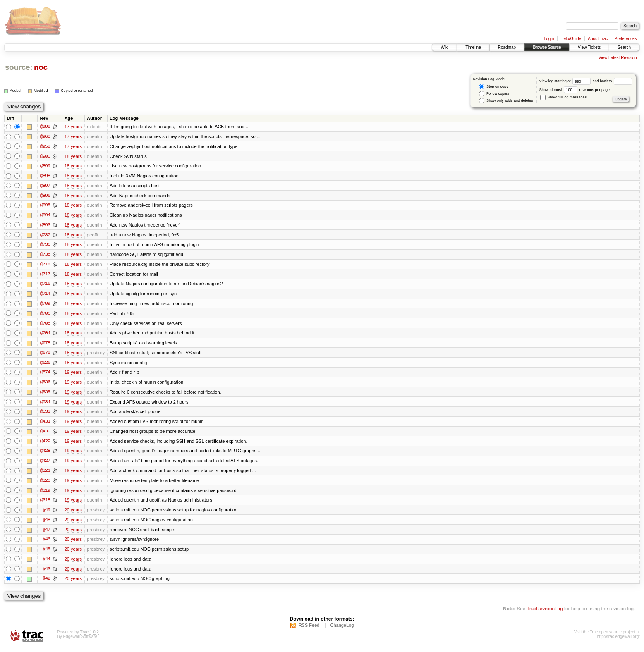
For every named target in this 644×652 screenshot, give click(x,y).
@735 (45, 256)
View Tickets (589, 47)
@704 (45, 335)
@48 (46, 523)
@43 (46, 573)
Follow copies (494, 94)
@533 (45, 414)
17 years (73, 127)
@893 (45, 226)
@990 (45, 127)
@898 (45, 176)
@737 (45, 236)
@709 (45, 305)
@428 (45, 454)
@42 (46, 583)
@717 (45, 275)
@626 (45, 365)
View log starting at (566, 81)
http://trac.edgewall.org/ (618, 641)
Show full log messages (563, 97)
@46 (46, 543)
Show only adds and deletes (506, 101)
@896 (45, 196)
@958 (45, 146)
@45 (46, 553)
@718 (45, 265)
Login (549, 39)
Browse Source (547, 47)
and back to (612, 81)
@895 (45, 206)
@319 (45, 494)
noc (41, 67)
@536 (45, 385)
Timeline (473, 47)
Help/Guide (571, 39)
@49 (46, 513)
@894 (45, 216)
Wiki (444, 47)
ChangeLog (342, 630)
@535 (45, 394)
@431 (45, 424)
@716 (45, 285)
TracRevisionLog (545, 613)
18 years (73, 156)
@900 (45, 156)
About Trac (598, 39)
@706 (45, 315)
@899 (45, 166)
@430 (45, 434)
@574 (45, 375)
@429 (45, 444)
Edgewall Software (80, 641)
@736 (45, 246)
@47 (46, 533)
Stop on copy (493, 87)
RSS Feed (309, 630)
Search (624, 47)
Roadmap (507, 47)
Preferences (626, 39)
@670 (45, 355)
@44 (46, 563)
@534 (45, 404)
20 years (73, 513)
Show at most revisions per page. (575, 90)
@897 (45, 186)
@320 (45, 484)
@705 (45, 325)
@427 (45, 464)
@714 (45, 295)
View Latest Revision (618, 58)
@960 (45, 136)
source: (19, 67)
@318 (45, 504)
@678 (45, 345)
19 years (73, 375)
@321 (45, 474)
